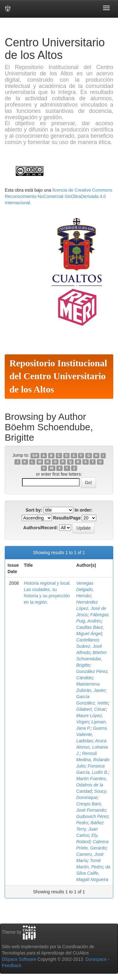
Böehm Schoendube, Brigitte (91, 659)
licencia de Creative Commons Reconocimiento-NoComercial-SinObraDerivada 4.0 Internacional (59, 196)
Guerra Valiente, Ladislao (91, 734)
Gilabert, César (91, 709)
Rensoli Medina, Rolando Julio (93, 760)
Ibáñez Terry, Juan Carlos (90, 829)
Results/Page (67, 518)
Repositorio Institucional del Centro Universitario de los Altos (58, 376)
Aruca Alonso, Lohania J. (92, 747)
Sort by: (34, 510)
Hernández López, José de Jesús (91, 608)
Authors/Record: (41, 528)
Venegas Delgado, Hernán (85, 589)
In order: (84, 510)
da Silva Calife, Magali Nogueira (93, 873)
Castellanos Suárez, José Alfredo (89, 646)
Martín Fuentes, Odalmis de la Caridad (92, 785)
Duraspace (96, 959)
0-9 (35, 455)
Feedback (11, 966)
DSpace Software (19, 959)
